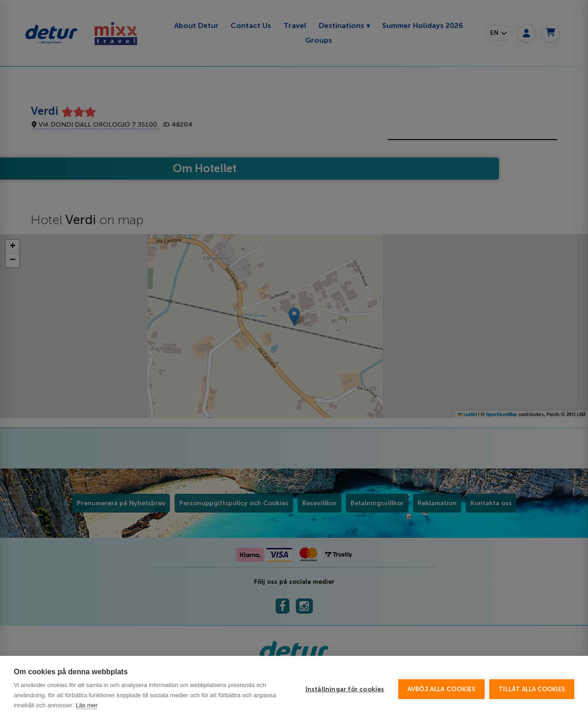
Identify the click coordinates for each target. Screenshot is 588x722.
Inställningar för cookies (345, 689)
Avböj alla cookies (442, 689)
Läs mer (87, 705)
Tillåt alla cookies (532, 689)
